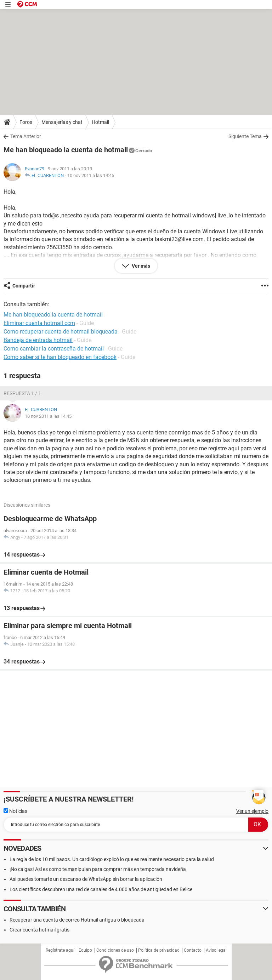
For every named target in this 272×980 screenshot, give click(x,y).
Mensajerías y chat (62, 122)
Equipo (85, 950)
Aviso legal (216, 950)
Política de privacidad (159, 950)
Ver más (140, 266)
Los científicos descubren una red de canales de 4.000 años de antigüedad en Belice (101, 889)
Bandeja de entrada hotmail (38, 340)
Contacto (193, 950)
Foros (26, 122)
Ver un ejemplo (252, 811)
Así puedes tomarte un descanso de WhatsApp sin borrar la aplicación (86, 879)
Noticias (15, 811)
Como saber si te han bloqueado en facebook (60, 357)
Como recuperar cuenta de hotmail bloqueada (61, 332)
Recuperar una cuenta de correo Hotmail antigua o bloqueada (77, 920)
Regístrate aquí (60, 950)
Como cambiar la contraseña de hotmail (54, 349)
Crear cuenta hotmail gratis (39, 930)
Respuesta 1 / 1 (22, 393)
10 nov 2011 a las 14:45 (91, 175)
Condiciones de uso (115, 950)
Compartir (24, 286)
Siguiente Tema (245, 136)
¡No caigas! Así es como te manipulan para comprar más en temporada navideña (98, 869)
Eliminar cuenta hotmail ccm (39, 323)
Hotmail (100, 122)
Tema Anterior (26, 136)
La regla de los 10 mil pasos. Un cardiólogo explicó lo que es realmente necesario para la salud (112, 859)
